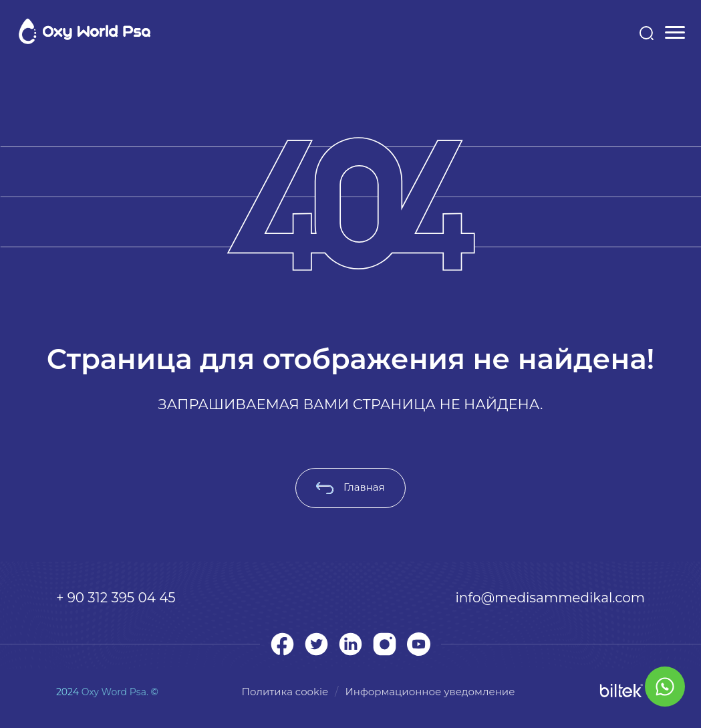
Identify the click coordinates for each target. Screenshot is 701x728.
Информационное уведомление (430, 692)
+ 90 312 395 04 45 (116, 598)
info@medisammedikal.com (550, 598)
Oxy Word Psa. (115, 692)
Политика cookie (285, 692)
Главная (350, 487)
